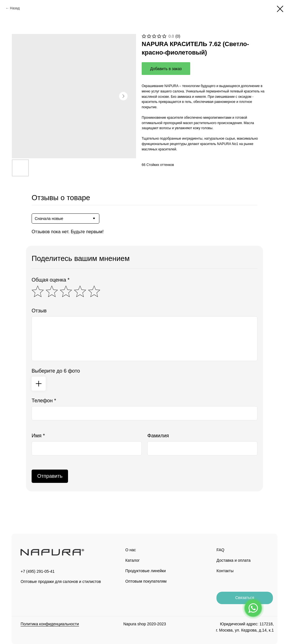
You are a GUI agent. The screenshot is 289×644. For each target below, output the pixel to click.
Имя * (38, 436)
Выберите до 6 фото (56, 371)
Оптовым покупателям (146, 581)
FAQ (220, 550)
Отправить (50, 476)
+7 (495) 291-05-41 (38, 571)
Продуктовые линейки (145, 571)
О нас (131, 550)
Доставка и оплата (234, 560)
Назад (15, 8)
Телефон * (44, 401)
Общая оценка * (51, 280)
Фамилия (158, 436)
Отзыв (39, 311)
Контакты (225, 571)
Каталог (133, 560)
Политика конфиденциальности (50, 624)
